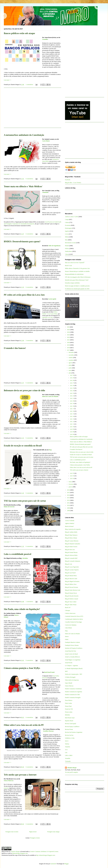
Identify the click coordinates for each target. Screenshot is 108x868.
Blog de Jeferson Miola (71, 555)
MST (66, 671)
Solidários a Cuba (70, 738)
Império (67, 231)
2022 (69, 337)
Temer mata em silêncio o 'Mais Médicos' (23, 186)
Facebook (68, 180)
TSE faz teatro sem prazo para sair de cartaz (25, 501)
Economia (68, 225)
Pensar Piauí (68, 706)
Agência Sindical (70, 523)
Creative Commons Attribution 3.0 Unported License (44, 852)
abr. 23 (72, 393)
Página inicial (33, 832)
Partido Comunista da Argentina (74, 692)
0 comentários (29, 179)
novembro (72, 355)
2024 (69, 332)
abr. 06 (72, 434)
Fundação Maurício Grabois (72, 642)
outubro (71, 358)
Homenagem (68, 228)
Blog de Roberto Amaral (72, 599)
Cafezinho (25, 558)
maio (70, 370)
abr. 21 (72, 398)
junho (70, 368)
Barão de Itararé (69, 526)
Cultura (67, 222)
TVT (66, 750)
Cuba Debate (68, 628)
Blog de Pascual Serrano (72, 587)
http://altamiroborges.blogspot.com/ (46, 855)
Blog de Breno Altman (71, 538)
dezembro (71, 352)
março (70, 482)
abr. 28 (72, 380)
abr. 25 (72, 388)
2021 (69, 340)
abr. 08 (72, 432)
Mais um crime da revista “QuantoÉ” (75, 263)
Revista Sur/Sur (69, 735)
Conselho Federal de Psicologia (73, 622)
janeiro (71, 487)
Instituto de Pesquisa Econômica (74, 648)
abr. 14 (72, 416)
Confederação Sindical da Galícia (74, 619)
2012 (69, 500)
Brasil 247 (68, 608)
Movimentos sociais (70, 243)
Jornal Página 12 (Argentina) (73, 660)
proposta (6, 788)
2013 (69, 498)
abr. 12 (72, 422)
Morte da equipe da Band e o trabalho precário (77, 286)
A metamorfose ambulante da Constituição (24, 135)
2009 (69, 508)
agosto (71, 363)
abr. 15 (72, 414)
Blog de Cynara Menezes (72, 541)
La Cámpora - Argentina (71, 666)
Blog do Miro (5, 852)
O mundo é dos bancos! (15, 348)
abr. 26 (72, 385)
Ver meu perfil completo (71, 772)
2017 (69, 350)
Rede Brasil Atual (49, 672)
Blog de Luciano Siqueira (72, 570)
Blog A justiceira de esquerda (73, 529)
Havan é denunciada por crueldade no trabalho (77, 271)
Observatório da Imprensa (72, 680)
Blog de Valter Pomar (71, 605)
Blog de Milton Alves (71, 584)
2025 (69, 330)
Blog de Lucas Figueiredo (72, 567)
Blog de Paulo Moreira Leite (73, 590)
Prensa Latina (69, 712)
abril (70, 373)
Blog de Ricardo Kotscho (72, 596)
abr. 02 (72, 478)
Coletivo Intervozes (70, 613)
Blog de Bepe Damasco (71, 535)
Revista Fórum (69, 729)
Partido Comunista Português (73, 698)
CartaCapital (52, 299)
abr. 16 (72, 411)
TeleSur (67, 744)
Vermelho (45, 39)
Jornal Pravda (69, 663)
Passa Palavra (69, 700)
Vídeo (67, 254)
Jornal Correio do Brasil (71, 654)
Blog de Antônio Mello (71, 532)
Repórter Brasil (69, 721)
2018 (69, 348)
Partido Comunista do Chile (72, 695)
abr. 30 (72, 375)
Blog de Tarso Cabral (71, 602)
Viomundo (45, 192)
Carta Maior (46, 141)
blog (50, 450)
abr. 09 (72, 429)
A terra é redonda (70, 521)
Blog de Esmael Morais (71, 552)
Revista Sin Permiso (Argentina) (74, 732)
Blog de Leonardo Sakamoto (73, 561)
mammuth (53, 864)
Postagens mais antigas (53, 832)
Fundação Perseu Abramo (72, 645)
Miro (66, 240)
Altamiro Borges (72, 768)
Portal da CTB (69, 709)
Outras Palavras (8, 781)
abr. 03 (72, 476)
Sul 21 (67, 741)
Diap (66, 631)
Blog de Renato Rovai (71, 593)
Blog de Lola (68, 564)
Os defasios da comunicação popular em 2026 (77, 289)
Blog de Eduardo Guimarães (73, 544)
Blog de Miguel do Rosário (72, 581)
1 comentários (29, 85)
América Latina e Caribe (72, 217)
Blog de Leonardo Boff (71, 558)
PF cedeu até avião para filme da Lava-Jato (24, 295)
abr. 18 (72, 406)
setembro (71, 360)
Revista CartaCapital (71, 724)
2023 (69, 335)
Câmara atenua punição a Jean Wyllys (22, 668)
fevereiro (71, 484)
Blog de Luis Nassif (70, 573)
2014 (69, 495)
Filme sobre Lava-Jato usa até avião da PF (24, 725)
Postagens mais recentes (12, 832)
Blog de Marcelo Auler (71, 579)
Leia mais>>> (8, 80)
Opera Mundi (69, 683)
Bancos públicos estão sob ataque (19, 33)
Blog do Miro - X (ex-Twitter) (73, 183)
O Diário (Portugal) (70, 677)
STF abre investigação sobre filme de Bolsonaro (78, 277)
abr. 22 (72, 396)
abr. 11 (72, 424)
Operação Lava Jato (47, 317)
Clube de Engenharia (54, 246)
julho (70, 365)
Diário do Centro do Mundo (50, 396)
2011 (69, 503)
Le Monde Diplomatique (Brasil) (74, 669)
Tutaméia (67, 747)
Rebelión (67, 715)
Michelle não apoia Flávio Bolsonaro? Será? (77, 280)
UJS (66, 753)
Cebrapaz (67, 610)
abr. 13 (72, 419)
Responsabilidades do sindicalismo (74, 274)
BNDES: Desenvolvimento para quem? (22, 241)
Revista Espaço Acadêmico (72, 727)
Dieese (67, 637)
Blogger (66, 864)
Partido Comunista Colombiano (73, 689)
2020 (69, 342)
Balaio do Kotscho (9, 507)
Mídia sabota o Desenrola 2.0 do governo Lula (77, 268)
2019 (69, 345)
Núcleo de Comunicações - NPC (74, 674)
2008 (69, 511)
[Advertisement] (33, 109)
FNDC (67, 639)
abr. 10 (72, 427)
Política (67, 249)
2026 (69, 327)
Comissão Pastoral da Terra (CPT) (74, 616)
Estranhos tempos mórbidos (72, 283)
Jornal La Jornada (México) (72, 657)
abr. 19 (72, 403)
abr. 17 (72, 409)
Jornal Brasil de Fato (71, 651)
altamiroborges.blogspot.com (20, 853)
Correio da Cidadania (71, 625)
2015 (69, 493)
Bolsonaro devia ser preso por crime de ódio (24, 390)
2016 (69, 490)
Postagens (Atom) (35, 838)
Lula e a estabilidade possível (18, 554)
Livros (67, 234)
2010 (69, 505)
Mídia (67, 237)
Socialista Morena (48, 731)
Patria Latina (68, 703)
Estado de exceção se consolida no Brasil (23, 446)
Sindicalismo (68, 251)
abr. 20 (72, 401)
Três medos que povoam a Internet (20, 775)
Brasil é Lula (68, 266)
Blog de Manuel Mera (71, 576)
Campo (67, 220)
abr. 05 (72, 473)
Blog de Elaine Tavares (71, 547)
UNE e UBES (69, 755)
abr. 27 (72, 383)
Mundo (67, 246)
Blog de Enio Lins (70, 550)
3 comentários (29, 341)
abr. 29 (72, 378)
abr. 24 (72, 391)
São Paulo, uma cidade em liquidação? (22, 609)
